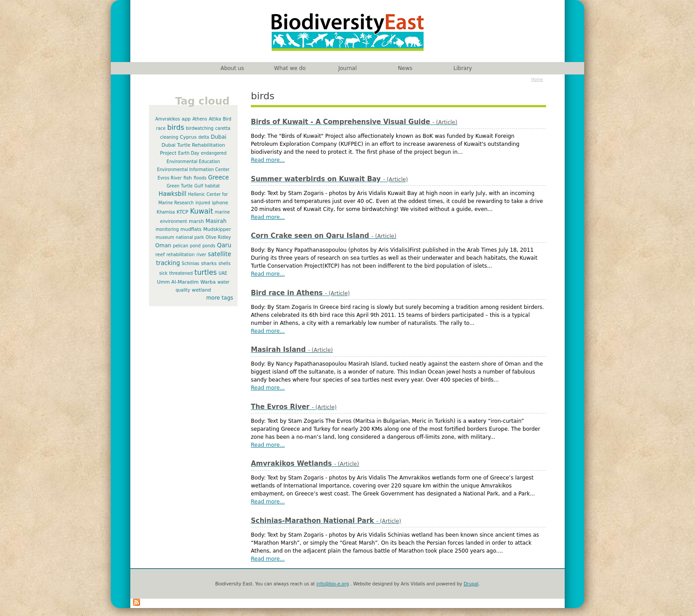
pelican (181, 246)
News (405, 68)
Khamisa (166, 212)
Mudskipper (217, 229)
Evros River (170, 178)
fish (188, 178)
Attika (215, 119)
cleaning (169, 137)
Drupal (471, 584)
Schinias (191, 263)
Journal (347, 68)
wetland (201, 290)
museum (165, 237)
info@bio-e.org (333, 584)
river (201, 255)
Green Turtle (180, 186)
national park (190, 237)
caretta (223, 128)
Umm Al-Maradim (178, 282)
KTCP (183, 212)
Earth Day (189, 153)
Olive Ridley (218, 237)
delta (203, 137)
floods (200, 178)
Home (537, 79)
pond (195, 246)
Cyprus (188, 137)
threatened (181, 273)
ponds (209, 246)
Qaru (224, 245)
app (186, 119)
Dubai (218, 137)
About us (232, 68)
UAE (223, 273)
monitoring (167, 229)
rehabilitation (181, 255)
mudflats (191, 229)
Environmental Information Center (193, 170)
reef (160, 255)
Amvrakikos (168, 119)
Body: (259, 136)
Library (463, 68)
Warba (208, 282)
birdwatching (199, 128)
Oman (163, 246)
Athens (200, 119)
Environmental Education (193, 162)
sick (163, 273)
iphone (220, 203)
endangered (214, 153)
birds (176, 128)
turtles (206, 273)
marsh (196, 221)
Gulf (199, 186)
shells (225, 263)
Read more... (268, 160)
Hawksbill (173, 194)
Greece (218, 177)
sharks (209, 263)
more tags (220, 298)
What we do (290, 68)
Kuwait (202, 211)
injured (203, 203)
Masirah (216, 221)
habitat (212, 186)
